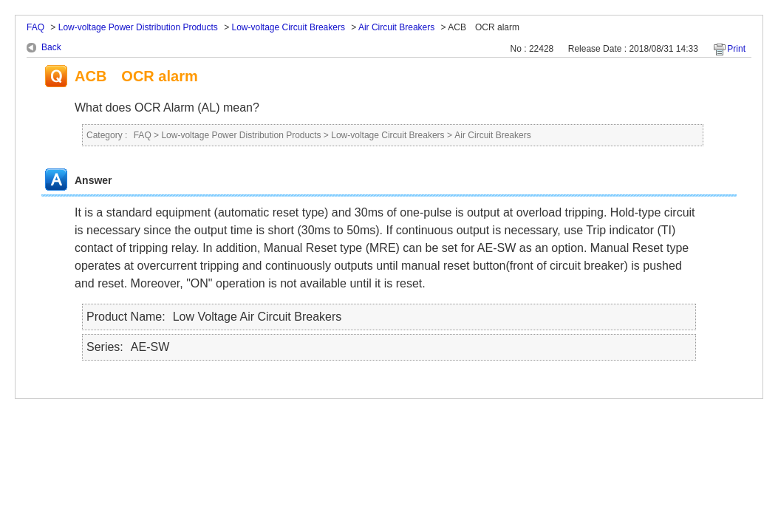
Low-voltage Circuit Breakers (289, 27)
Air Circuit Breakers (396, 27)
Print (736, 49)
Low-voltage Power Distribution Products (138, 27)
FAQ (35, 27)
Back (51, 47)
